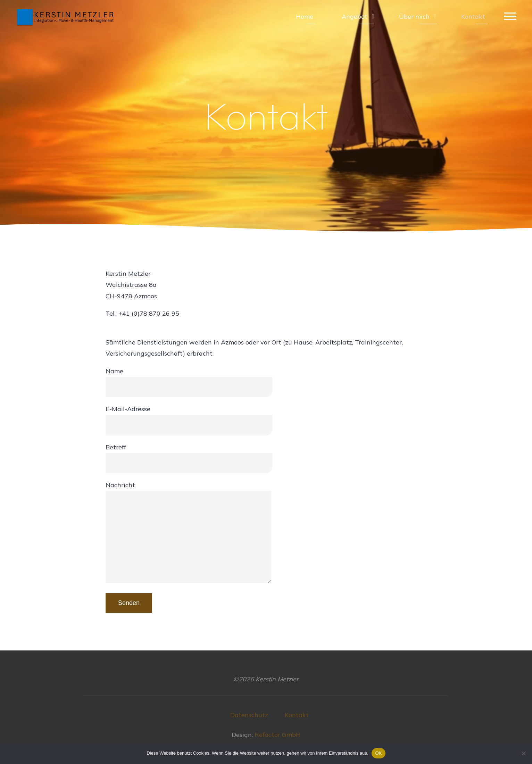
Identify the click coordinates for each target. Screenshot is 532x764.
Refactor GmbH (278, 735)
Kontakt (297, 715)
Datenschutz (249, 715)
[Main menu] (510, 16)
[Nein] (523, 753)
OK (378, 753)
